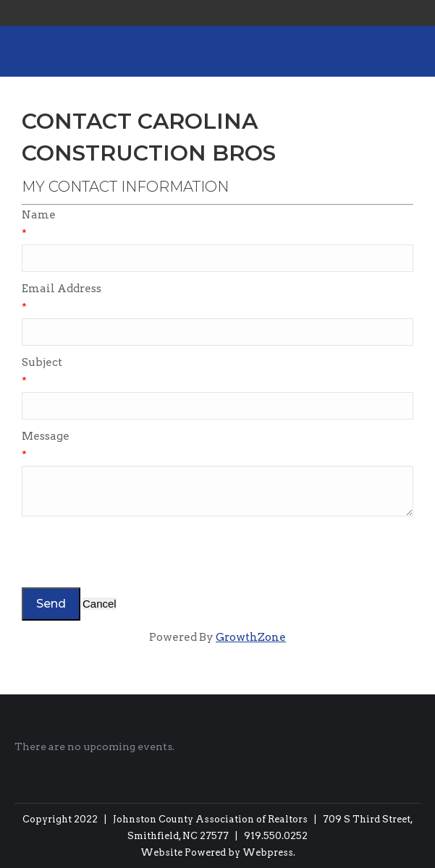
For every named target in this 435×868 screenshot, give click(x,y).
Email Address (62, 289)
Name (39, 215)
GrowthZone (251, 637)
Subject (42, 362)
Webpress (268, 852)
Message (46, 436)
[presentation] (132, 552)
